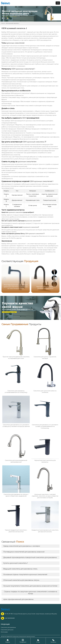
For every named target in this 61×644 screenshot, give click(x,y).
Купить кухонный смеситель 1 (15, 563)
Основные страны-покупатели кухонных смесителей (25, 574)
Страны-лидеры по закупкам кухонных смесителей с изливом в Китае (30, 593)
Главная (3, 23)
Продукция (23, 641)
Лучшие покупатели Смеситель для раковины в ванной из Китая (30, 586)
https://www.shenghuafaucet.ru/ (26, 157)
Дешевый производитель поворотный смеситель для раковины (30, 557)
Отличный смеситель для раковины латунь (21, 580)
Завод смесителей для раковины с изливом (22, 546)
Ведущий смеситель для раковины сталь (20, 569)
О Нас (38, 641)
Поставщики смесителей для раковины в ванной (24, 552)
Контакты (53, 641)
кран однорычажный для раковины (18, 599)
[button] (56, 279)
